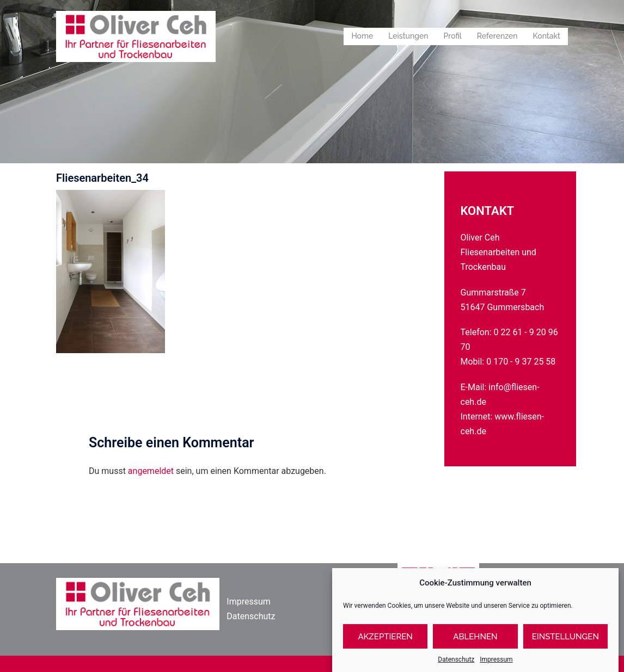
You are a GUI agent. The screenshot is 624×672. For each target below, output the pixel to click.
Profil (453, 36)
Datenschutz (251, 616)
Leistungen (408, 36)
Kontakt (547, 36)
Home (362, 36)
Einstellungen (565, 643)
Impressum (249, 602)
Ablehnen (475, 643)
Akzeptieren (385, 643)
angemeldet (151, 471)
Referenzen (497, 36)
